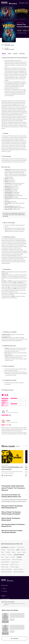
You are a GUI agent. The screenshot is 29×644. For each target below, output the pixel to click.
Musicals (16, 19)
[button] (14, 639)
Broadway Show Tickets (7, 19)
